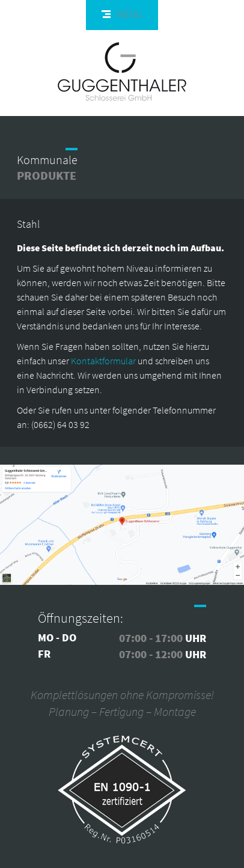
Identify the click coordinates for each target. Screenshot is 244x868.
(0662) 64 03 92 (60, 424)
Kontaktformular (103, 361)
